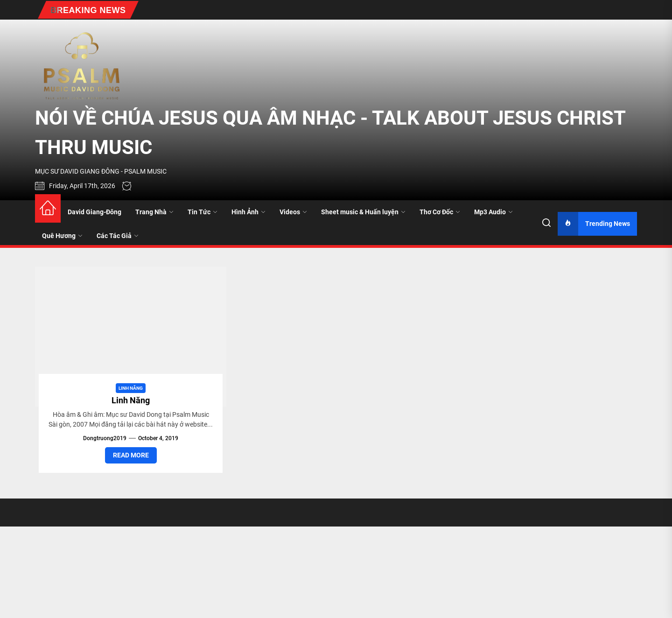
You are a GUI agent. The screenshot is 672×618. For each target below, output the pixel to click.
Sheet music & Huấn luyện (363, 212)
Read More (131, 455)
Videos (293, 212)
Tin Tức (203, 212)
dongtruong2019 (105, 438)
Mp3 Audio (493, 212)
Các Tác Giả (118, 236)
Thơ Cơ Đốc (440, 212)
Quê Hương (62, 236)
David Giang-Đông (94, 212)
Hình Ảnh (248, 212)
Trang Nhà (154, 212)
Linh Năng (131, 388)
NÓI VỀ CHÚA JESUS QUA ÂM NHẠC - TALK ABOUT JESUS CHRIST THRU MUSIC (330, 133)
